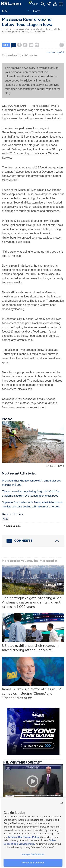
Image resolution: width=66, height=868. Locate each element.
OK (62, 803)
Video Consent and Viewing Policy (30, 842)
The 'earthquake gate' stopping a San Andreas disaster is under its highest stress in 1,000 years (32, 602)
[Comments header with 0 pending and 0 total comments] (33, 541)
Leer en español (55, 52)
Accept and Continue (33, 863)
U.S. (6, 519)
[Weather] (33, 4)
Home (37, 11)
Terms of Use (15, 837)
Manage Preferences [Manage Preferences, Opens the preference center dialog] (33, 854)
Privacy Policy (31, 837)
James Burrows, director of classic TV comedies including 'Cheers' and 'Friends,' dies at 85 (31, 694)
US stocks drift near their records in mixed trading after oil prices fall (30, 648)
